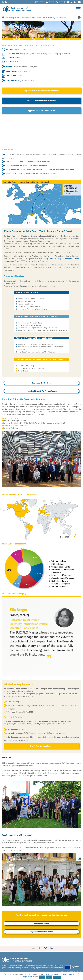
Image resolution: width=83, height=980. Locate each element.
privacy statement (50, 974)
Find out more (57, 977)
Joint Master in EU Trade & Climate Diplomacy (38, 18)
